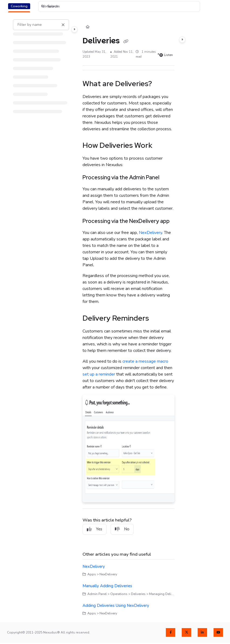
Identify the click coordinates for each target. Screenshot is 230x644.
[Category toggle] (74, 29)
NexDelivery (150, 233)
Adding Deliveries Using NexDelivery (116, 605)
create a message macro (145, 361)
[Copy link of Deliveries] (126, 41)
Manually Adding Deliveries (107, 586)
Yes (95, 529)
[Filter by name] (41, 25)
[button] (119, 6)
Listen (166, 55)
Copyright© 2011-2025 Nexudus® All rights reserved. (49, 632)
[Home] (88, 27)
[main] (128, 318)
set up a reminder (99, 374)
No (122, 529)
